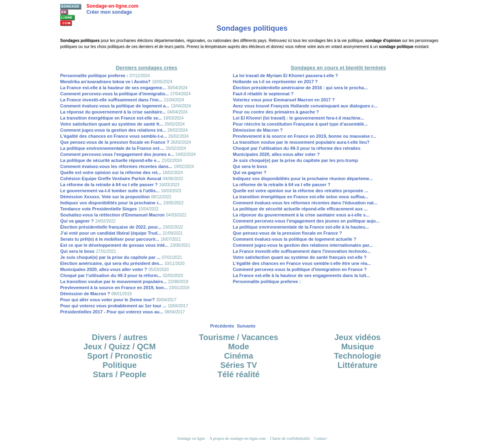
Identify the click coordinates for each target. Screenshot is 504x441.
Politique (120, 365)
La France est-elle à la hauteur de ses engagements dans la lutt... (301, 275)
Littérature (358, 365)
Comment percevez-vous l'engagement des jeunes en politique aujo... (306, 221)
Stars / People (120, 374)
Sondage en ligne (191, 438)
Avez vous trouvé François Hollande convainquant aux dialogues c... (305, 106)
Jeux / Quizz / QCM (120, 346)
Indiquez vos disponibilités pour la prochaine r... (111, 203)
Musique (358, 346)
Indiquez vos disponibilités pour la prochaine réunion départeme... (303, 178)
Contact (320, 438)
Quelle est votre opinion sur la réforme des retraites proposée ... (301, 191)
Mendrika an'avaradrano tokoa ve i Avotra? (105, 82)
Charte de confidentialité (290, 438)
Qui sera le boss (77, 251)
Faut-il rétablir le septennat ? (263, 94)
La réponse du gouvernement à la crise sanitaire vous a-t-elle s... (301, 215)
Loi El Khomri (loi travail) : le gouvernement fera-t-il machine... (299, 118)
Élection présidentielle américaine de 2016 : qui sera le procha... (300, 88)
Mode (239, 346)
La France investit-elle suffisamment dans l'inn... (111, 100)
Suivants (246, 326)
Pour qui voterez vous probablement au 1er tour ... (113, 306)
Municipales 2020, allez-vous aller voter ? (104, 269)
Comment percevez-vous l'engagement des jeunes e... (117, 154)
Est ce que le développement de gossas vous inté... (114, 245)
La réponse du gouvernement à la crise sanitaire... (113, 112)
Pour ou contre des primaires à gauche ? (276, 112)
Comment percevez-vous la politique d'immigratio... (114, 94)
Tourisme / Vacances (239, 337)
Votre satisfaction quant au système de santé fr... (112, 124)
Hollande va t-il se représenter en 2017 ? (275, 82)
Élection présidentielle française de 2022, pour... (111, 227)
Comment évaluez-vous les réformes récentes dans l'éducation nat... (305, 203)
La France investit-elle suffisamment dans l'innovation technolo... (302, 251)
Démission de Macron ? (85, 294)
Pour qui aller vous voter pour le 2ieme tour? (107, 300)
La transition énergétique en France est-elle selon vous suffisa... (301, 197)
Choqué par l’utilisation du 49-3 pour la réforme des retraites (297, 148)
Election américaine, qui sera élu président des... (111, 263)
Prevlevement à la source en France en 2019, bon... (114, 288)
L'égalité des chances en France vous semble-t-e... (113, 136)
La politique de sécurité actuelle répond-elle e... (110, 160)
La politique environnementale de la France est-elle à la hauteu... (301, 227)
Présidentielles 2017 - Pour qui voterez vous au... (112, 312)
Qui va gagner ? (77, 221)
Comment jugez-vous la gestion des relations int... (113, 130)
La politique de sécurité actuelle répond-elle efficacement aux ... (300, 209)
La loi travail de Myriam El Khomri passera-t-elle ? (286, 76)
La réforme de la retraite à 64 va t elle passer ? (109, 185)
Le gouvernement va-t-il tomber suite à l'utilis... (110, 191)
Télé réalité (238, 374)
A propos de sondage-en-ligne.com (237, 438)
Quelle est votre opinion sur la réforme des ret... (111, 172)
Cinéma (239, 356)
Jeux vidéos (358, 337)
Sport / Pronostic (120, 356)
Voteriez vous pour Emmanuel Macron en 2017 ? (284, 100)
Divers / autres (120, 337)
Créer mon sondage (109, 12)
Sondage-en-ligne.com (112, 6)
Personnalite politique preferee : (94, 76)
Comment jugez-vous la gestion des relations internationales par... (303, 245)
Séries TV (238, 365)
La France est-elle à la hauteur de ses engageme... (113, 88)
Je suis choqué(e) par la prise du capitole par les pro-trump (296, 160)
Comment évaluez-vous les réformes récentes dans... (116, 166)
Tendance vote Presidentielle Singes (99, 209)
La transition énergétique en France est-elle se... (111, 118)
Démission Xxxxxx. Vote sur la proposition (105, 197)
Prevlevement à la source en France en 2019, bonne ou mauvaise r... (305, 136)
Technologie (357, 356)
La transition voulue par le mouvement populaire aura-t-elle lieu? (301, 142)
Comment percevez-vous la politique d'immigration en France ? (300, 269)
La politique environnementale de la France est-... (112, 148)
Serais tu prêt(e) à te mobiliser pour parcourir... (110, 239)
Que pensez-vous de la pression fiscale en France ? (115, 142)
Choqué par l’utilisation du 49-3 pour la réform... (111, 275)
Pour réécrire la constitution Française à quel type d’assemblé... (300, 124)
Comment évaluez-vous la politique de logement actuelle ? (295, 239)
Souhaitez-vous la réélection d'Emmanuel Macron (112, 215)
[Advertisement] (252, 56)
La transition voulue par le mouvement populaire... (113, 281)
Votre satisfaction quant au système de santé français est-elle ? (300, 257)
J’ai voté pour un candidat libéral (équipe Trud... (111, 233)
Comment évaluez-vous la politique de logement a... (115, 106)
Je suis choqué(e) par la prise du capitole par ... (110, 257)
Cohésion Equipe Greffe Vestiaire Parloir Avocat (111, 178)
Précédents (222, 326)
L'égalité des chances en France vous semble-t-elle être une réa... (302, 263)
